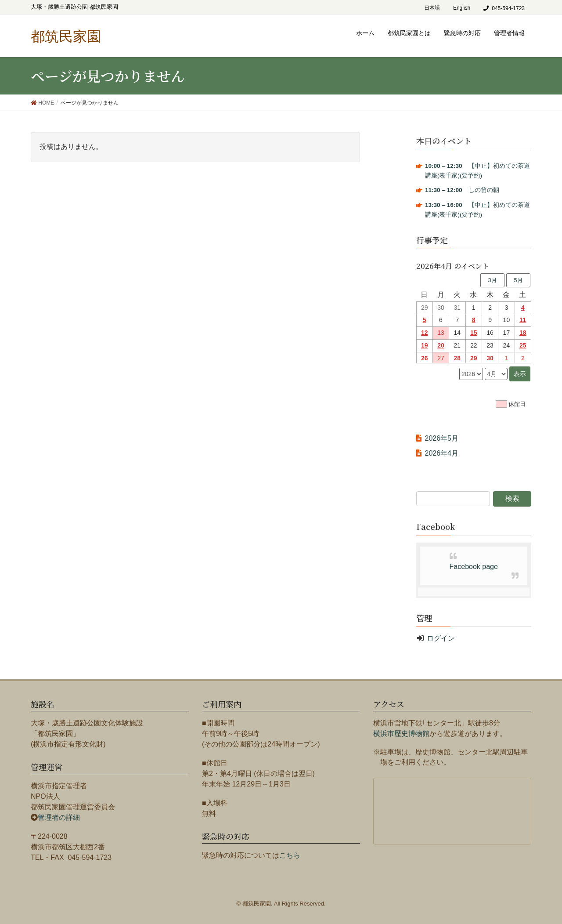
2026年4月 (442, 453)
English (462, 8)
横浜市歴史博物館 (401, 734)
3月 (492, 280)
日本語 (432, 8)
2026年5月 (442, 438)
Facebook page (474, 567)
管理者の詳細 (59, 817)
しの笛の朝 (462, 190)
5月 (518, 280)
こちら (290, 855)
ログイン (441, 638)
